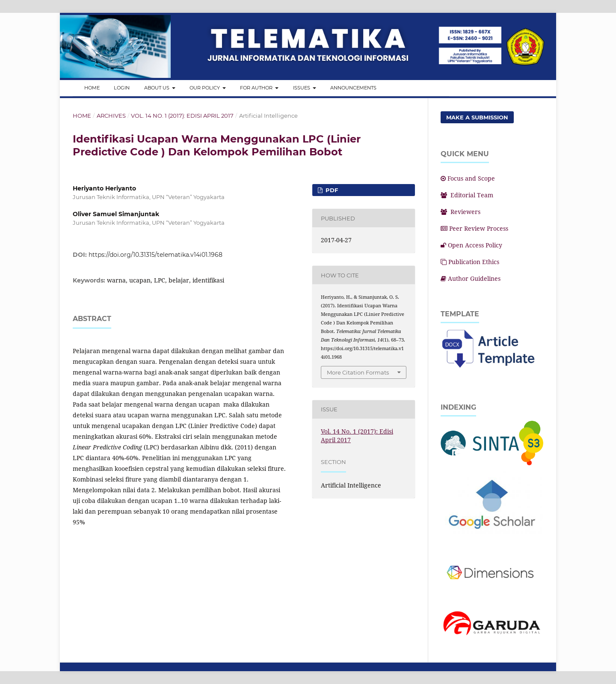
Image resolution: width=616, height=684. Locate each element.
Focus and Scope (468, 178)
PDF (331, 190)
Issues (302, 88)
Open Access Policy (471, 245)
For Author (257, 88)
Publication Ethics (470, 262)
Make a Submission (477, 117)
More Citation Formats (358, 372)
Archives (111, 116)
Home (92, 88)
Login (122, 88)
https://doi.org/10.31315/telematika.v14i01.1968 (155, 255)
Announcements (353, 88)
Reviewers (461, 212)
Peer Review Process (474, 228)
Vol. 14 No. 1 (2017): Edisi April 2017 (182, 116)
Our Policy (205, 88)
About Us (157, 88)
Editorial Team (467, 195)
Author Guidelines (471, 278)
